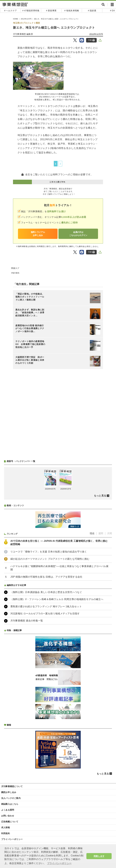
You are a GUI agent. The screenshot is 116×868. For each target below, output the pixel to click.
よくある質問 (8, 810)
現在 (92, 533)
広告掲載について (10, 822)
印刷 (91, 40)
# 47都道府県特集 (31, 11)
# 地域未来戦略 (72, 11)
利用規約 (6, 833)
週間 (101, 533)
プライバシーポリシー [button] (59, 863)
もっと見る (100, 496)
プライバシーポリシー (12, 839)
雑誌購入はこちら (10, 804)
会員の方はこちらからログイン (78, 234)
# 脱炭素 (92, 11)
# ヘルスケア (10, 11)
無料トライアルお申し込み (38, 234)
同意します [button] (99, 856)
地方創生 (16, 273)
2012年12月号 (26, 19)
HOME (16, 19)
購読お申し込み (9, 792)
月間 (110, 533)
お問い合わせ (8, 816)
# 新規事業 (51, 11)
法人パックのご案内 (11, 798)
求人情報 (6, 827)
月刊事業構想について (12, 786)
